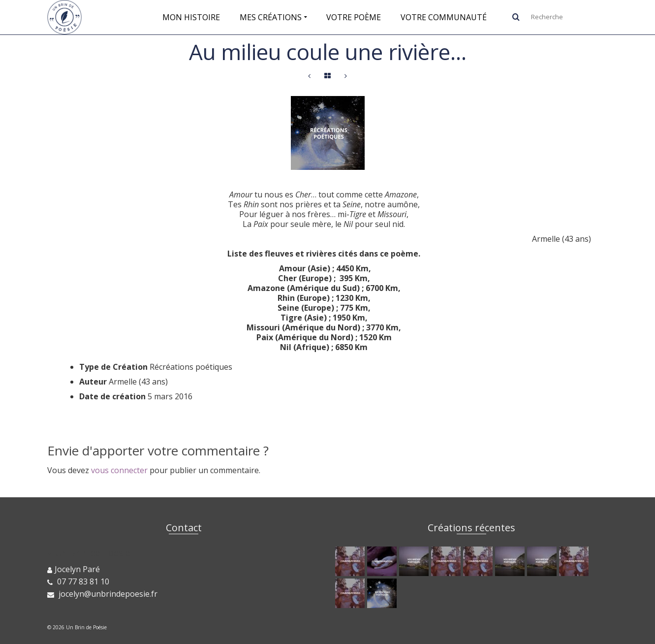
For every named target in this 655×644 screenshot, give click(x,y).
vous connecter (119, 470)
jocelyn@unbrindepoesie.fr (102, 594)
